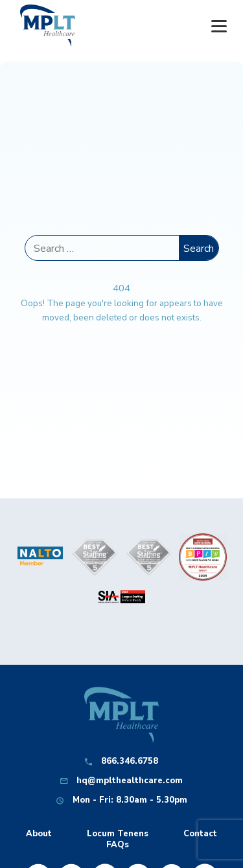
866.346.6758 (130, 762)
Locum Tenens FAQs (118, 840)
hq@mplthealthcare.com (130, 781)
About (39, 834)
